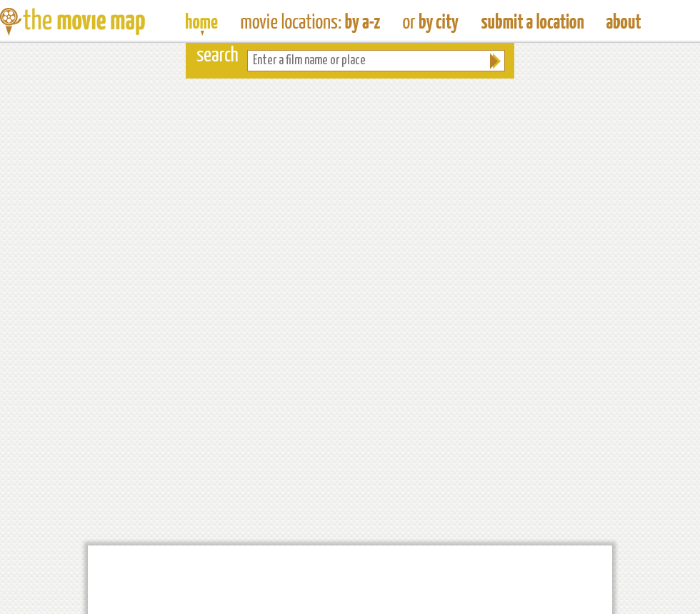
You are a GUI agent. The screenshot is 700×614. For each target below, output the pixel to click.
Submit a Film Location (532, 21)
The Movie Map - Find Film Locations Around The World (202, 21)
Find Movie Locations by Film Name (310, 21)
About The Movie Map (624, 21)
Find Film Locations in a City (431, 21)
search (217, 56)
